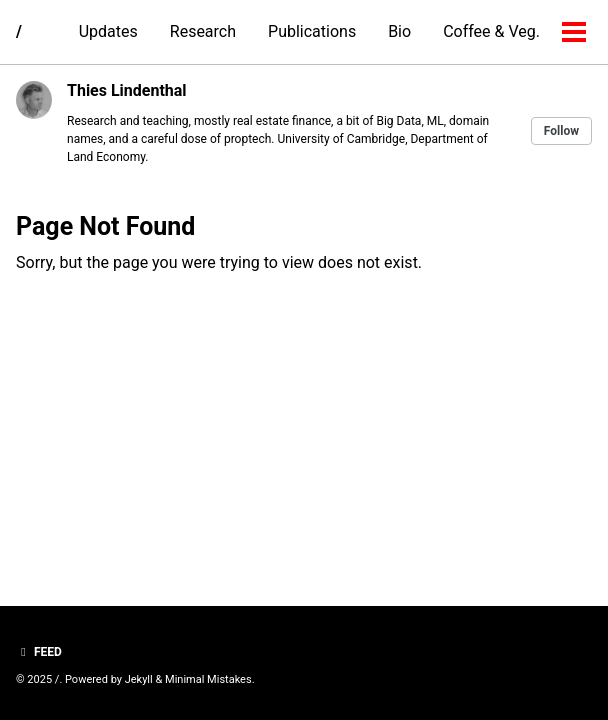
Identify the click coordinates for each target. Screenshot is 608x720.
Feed (39, 652)
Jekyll (139, 679)
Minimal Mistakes (208, 679)
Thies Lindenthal (127, 90)
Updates (108, 31)
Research (203, 31)
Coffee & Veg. (491, 31)
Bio (399, 31)
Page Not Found (105, 226)
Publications (312, 31)
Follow (561, 131)
